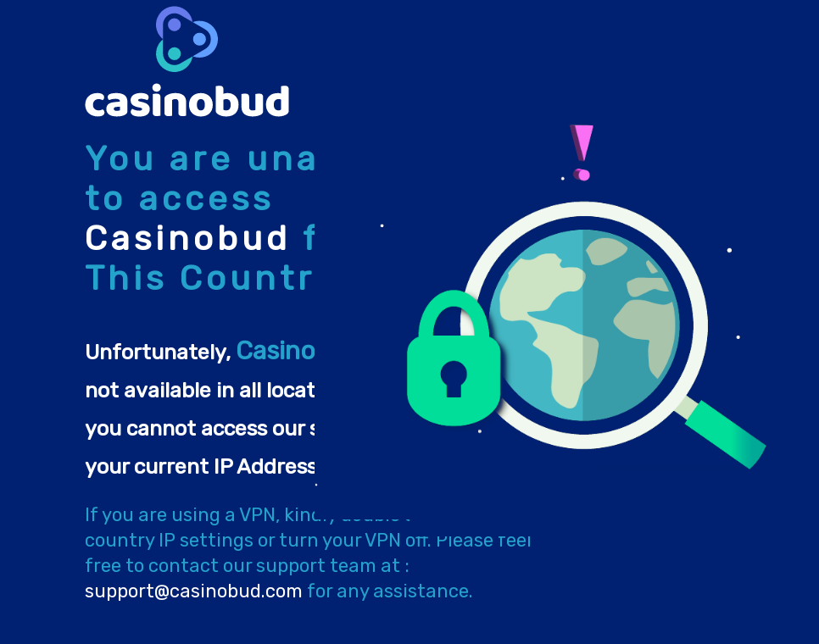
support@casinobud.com (194, 591)
